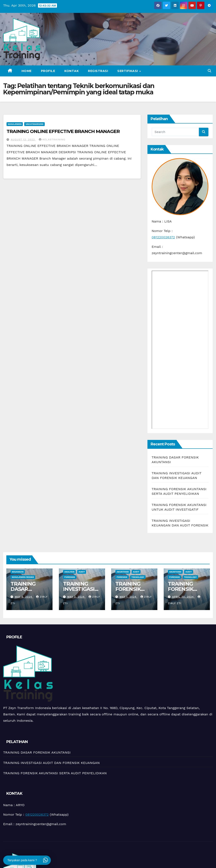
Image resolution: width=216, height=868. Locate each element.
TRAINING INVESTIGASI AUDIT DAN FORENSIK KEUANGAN (51, 763)
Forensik (70, 577)
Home (27, 71)
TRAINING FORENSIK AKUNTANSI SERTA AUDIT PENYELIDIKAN (55, 773)
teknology (138, 577)
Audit (82, 572)
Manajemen (15, 124)
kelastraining (52, 140)
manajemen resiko (23, 577)
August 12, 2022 (23, 140)
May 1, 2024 (129, 597)
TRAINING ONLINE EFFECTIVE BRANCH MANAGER (63, 131)
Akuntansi (123, 572)
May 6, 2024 (24, 597)
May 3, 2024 (76, 597)
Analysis (69, 572)
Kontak (72, 71)
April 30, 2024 (183, 597)
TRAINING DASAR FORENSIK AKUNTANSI (25, 592)
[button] (209, 71)
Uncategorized (34, 124)
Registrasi (98, 71)
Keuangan (18, 572)
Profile (48, 71)
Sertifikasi (128, 71)
